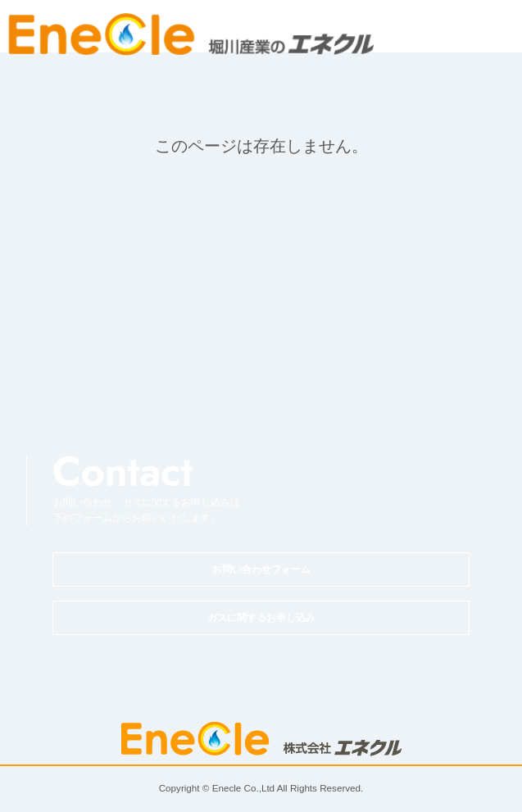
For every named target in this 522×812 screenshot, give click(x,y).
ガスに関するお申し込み (261, 618)
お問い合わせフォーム (261, 569)
